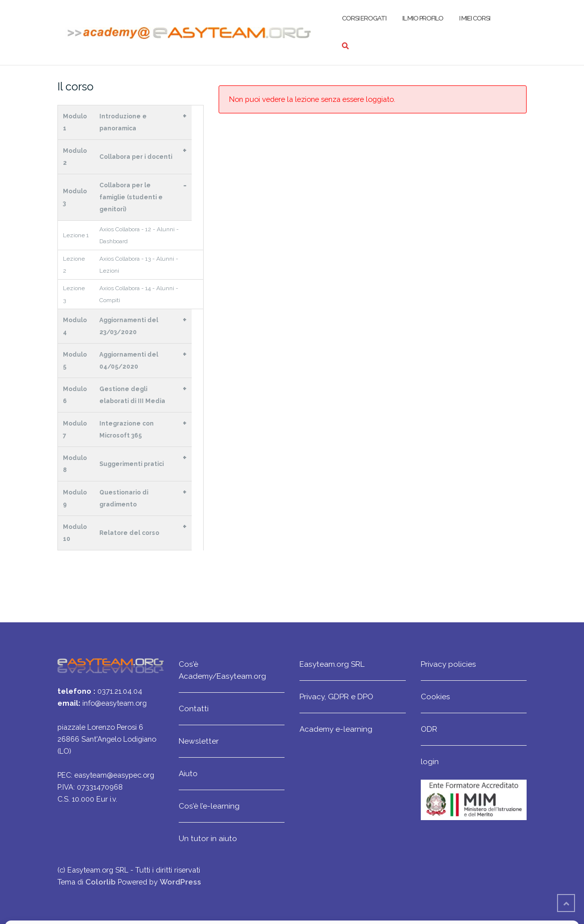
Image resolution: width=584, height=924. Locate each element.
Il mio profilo (423, 18)
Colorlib (101, 882)
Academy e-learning (336, 729)
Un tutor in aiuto (208, 838)
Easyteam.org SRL (332, 664)
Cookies (436, 696)
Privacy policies (448, 664)
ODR (429, 729)
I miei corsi (475, 18)
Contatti (194, 708)
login (430, 761)
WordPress (180, 882)
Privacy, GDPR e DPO (336, 696)
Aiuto (188, 773)
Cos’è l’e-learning (209, 806)
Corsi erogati (364, 18)
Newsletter (199, 741)
